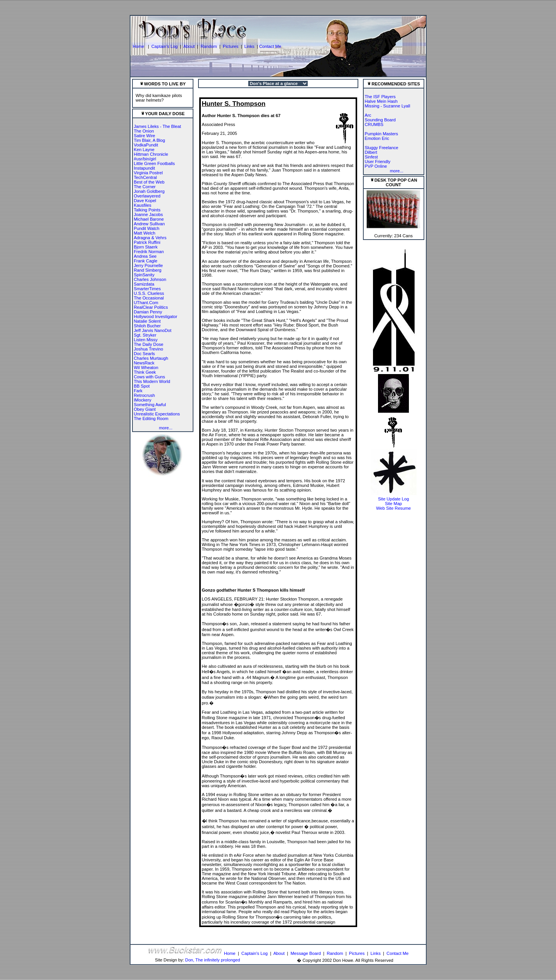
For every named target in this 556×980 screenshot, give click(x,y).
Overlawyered (147, 196)
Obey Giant (145, 409)
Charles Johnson (150, 279)
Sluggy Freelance (382, 148)
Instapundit (145, 168)
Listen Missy (146, 340)
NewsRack (144, 363)
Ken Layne (144, 150)
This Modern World (152, 381)
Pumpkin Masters (381, 134)
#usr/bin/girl (145, 159)
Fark (138, 391)
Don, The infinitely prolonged (213, 960)
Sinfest (371, 157)
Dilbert (371, 152)
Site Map (393, 504)
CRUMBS (374, 124)
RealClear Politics (151, 307)
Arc (368, 115)
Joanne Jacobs (148, 214)
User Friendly (378, 162)
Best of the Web (149, 182)
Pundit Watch (147, 228)
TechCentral (146, 177)
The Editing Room (151, 419)
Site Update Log (393, 499)
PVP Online (376, 166)
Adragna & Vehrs (150, 238)
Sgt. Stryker (145, 335)
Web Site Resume (393, 508)
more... (166, 428)
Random (208, 46)
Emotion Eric (377, 138)
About (189, 46)
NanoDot (163, 330)
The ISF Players (380, 97)
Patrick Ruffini (147, 242)
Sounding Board (380, 120)
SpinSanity (144, 275)
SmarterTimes (147, 289)
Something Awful (150, 405)
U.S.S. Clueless (149, 293)
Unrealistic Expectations (157, 414)
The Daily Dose (149, 344)
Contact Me (270, 46)
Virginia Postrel (148, 173)
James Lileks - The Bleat (158, 126)
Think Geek (145, 372)
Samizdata (144, 284)
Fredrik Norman (149, 252)
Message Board (306, 953)
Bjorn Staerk (146, 247)
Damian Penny (148, 312)
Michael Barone (149, 219)
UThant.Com (146, 303)
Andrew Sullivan (149, 224)
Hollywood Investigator (156, 316)
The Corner (145, 187)
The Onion (144, 131)
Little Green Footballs (154, 163)
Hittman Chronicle (151, 154)
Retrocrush (145, 395)
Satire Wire (145, 136)
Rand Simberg (148, 270)
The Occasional (149, 298)
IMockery (143, 400)
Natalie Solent (147, 321)
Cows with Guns (150, 377)
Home (139, 46)
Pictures (231, 46)
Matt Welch (145, 233)
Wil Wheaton (146, 367)
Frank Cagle (146, 261)
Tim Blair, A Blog (150, 140)
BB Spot (142, 386)
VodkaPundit (146, 145)
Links (249, 46)
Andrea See (145, 256)
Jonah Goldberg (149, 191)
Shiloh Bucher (147, 326)
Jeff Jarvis (144, 330)
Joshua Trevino (149, 349)
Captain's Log (164, 46)
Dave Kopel (145, 201)
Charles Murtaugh (151, 358)
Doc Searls (145, 354)
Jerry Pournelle (148, 265)
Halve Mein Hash (381, 101)
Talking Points (147, 210)
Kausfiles (143, 205)
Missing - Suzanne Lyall (388, 106)
